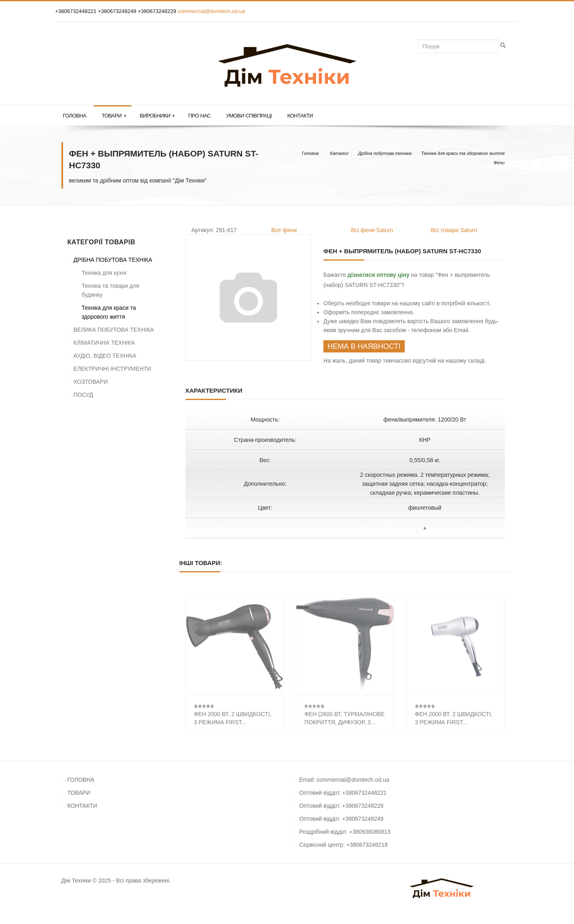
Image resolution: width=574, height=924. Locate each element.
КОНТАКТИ (82, 806)
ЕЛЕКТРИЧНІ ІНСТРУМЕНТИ (112, 369)
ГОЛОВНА (81, 780)
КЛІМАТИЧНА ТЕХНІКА (104, 343)
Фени (499, 163)
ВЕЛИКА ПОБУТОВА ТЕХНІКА (114, 330)
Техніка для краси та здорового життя (463, 153)
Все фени (284, 230)
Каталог (339, 153)
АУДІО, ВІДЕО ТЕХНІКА (105, 356)
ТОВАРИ (79, 793)
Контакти (300, 116)
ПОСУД (83, 395)
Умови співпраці (249, 116)
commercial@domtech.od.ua (212, 11)
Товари (114, 116)
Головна (75, 116)
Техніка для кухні (104, 273)
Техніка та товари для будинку (111, 290)
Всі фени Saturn (372, 230)
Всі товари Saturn (454, 230)
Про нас (200, 116)
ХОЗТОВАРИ (91, 382)
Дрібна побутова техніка (385, 153)
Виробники (157, 116)
